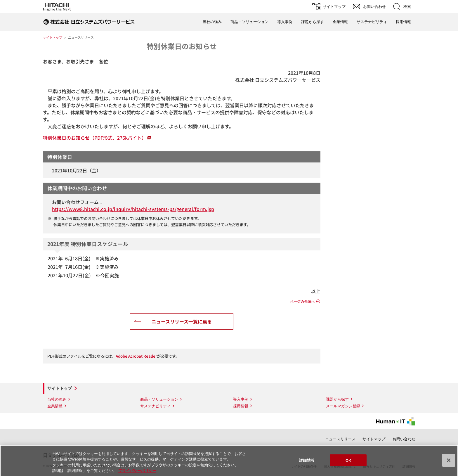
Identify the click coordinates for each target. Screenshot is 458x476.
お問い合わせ (404, 439)
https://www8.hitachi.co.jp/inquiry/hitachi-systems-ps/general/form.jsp (133, 209)
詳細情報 (307, 463)
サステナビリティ (372, 22)
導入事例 (285, 22)
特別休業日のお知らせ (182, 46)
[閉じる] (449, 463)
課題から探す (313, 22)
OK (348, 463)
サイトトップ (53, 37)
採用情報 (403, 22)
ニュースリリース (340, 439)
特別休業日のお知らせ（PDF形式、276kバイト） (95, 138)
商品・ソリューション (249, 22)
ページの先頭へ (302, 302)
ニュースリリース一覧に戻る (182, 321)
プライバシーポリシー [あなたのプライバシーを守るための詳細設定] (137, 473)
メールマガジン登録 (343, 406)
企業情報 (340, 22)
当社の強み (212, 22)
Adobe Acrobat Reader (136, 356)
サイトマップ (374, 439)
